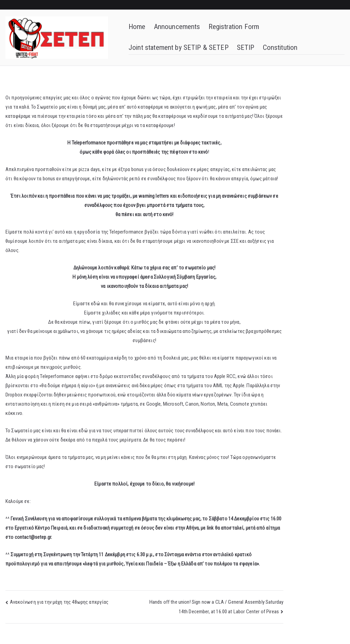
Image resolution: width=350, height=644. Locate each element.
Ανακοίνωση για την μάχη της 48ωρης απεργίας (59, 602)
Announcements (177, 27)
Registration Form (234, 27)
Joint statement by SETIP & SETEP (179, 47)
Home (137, 27)
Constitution (280, 47)
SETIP (246, 47)
